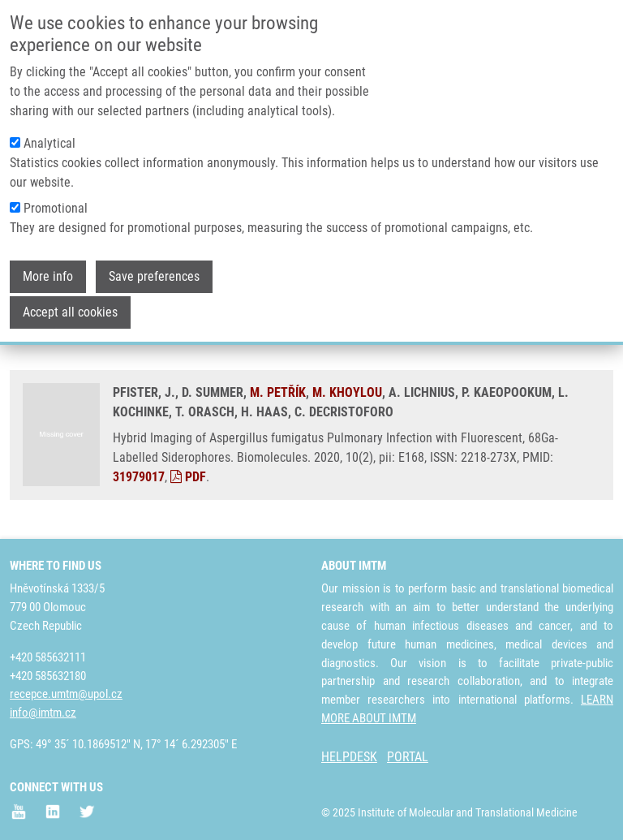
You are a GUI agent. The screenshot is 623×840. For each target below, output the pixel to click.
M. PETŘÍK (278, 392)
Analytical (49, 134)
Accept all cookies (70, 302)
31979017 (139, 477)
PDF (188, 477)
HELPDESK (349, 757)
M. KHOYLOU (347, 392)
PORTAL (408, 757)
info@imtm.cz (43, 713)
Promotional (56, 198)
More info (48, 267)
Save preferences (154, 267)
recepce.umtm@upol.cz (66, 694)
